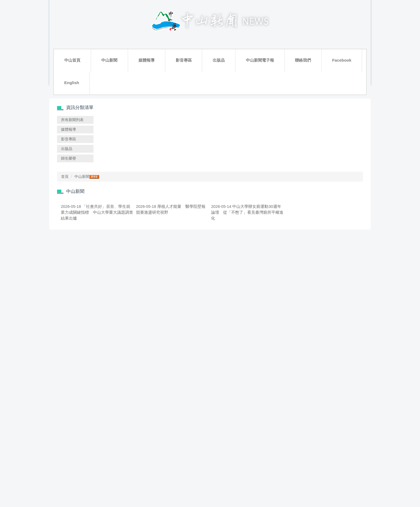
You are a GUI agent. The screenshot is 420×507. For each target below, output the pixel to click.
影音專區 (142, 38)
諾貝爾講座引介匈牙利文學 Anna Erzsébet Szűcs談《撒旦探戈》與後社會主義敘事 (153, 358)
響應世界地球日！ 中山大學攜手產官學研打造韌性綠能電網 (271, 428)
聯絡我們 (228, 38)
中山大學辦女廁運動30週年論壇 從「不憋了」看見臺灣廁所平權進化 (271, 147)
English (281, 38)
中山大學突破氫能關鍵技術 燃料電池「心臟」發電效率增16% (330, 144)
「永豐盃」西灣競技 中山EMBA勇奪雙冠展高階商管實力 (330, 282)
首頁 (129, 66)
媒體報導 (117, 38)
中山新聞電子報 (195, 38)
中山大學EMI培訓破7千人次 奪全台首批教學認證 (211, 282)
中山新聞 (92, 38)
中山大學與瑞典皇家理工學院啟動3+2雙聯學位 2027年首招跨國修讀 (330, 358)
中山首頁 (66, 38)
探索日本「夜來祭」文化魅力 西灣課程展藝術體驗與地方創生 (271, 282)
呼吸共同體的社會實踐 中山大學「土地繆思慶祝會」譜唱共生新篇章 (153, 286)
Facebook (255, 38)
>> (243, 460)
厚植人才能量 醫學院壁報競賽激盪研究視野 (214, 144)
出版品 (165, 38)
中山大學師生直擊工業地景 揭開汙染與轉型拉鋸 (153, 428)
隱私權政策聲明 (351, 494)
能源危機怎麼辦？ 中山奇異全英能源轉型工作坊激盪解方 (271, 355)
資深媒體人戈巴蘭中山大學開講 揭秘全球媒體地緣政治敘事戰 (212, 428)
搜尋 (119, 49)
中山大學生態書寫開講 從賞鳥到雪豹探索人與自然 (212, 217)
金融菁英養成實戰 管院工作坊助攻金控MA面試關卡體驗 (330, 428)
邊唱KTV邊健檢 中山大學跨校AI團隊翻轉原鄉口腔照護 (212, 355)
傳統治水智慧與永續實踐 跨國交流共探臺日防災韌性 (330, 217)
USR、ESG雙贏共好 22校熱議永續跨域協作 (151, 217)
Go (304, 460)
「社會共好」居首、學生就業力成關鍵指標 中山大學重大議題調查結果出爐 (153, 147)
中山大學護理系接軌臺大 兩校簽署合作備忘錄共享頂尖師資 (271, 217)
